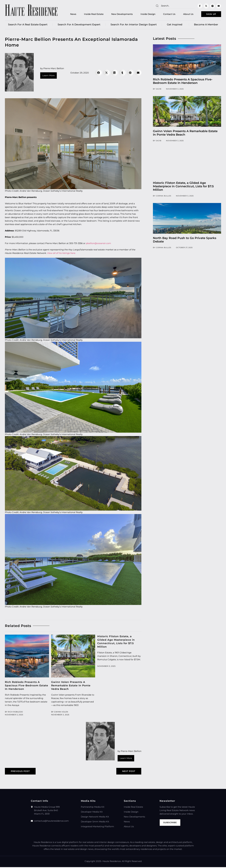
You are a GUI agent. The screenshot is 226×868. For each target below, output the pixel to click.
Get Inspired (175, 25)
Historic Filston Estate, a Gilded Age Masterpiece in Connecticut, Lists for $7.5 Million (183, 187)
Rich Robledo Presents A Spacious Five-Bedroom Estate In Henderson (27, 686)
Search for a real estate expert (28, 25)
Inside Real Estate (89, 14)
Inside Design (143, 14)
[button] (99, 73)
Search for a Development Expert (79, 25)
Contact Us (165, 14)
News (69, 14)
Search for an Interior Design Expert (134, 25)
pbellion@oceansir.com (98, 244)
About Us (184, 14)
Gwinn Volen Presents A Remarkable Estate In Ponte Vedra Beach (71, 686)
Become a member (206, 25)
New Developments (117, 14)
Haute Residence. (112, 862)
